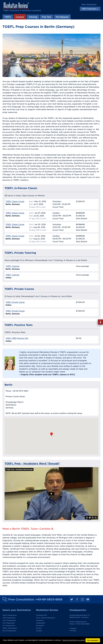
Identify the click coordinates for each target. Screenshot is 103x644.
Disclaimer (40, 626)
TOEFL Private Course (15, 302)
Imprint (73, 628)
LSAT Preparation (9, 620)
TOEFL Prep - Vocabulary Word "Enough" (32, 463)
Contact (39, 631)
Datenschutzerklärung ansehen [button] (74, 640)
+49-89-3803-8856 (49, 599)
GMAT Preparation (10, 615)
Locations (40, 620)
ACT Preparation (9, 626)
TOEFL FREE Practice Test (17, 338)
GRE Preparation (9, 618)
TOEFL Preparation (10, 628)
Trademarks (40, 623)
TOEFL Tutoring (12, 266)
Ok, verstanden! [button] (93, 640)
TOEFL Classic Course (15, 201)
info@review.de (81, 622)
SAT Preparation (9, 623)
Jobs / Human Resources (45, 618)
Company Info (41, 615)
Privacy (39, 628)
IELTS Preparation (9, 631)
